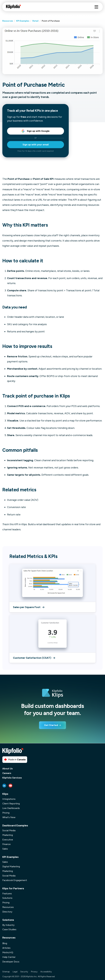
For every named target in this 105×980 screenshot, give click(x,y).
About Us (8, 769)
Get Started (51, 725)
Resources (8, 21)
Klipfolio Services (12, 778)
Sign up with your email (36, 145)
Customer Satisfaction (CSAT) (34, 658)
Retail (35, 21)
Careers (7, 773)
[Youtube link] (10, 786)
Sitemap (6, 972)
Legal (15, 972)
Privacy (34, 972)
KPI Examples (23, 21)
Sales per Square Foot (29, 607)
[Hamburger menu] (96, 7)
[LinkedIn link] (4, 786)
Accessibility (46, 972)
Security (24, 972)
